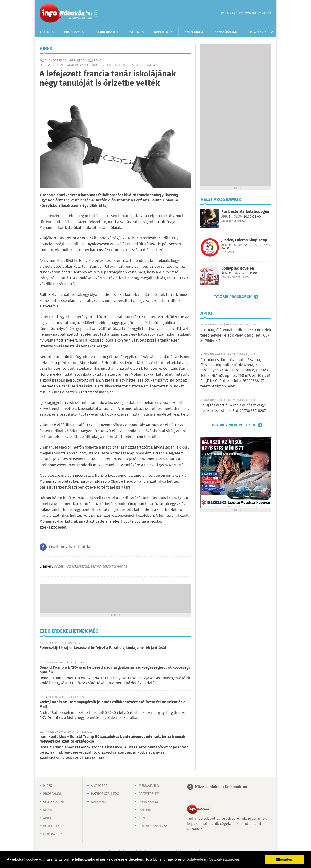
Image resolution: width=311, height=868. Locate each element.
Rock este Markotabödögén (245, 212)
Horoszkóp (52, 834)
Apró (47, 818)
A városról (100, 786)
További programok (233, 297)
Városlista (96, 13)
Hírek (45, 32)
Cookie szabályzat (154, 826)
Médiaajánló (149, 786)
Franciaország (77, 567)
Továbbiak (258, 32)
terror (96, 567)
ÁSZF (142, 818)
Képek (134, 32)
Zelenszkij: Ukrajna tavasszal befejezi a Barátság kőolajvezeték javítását (103, 648)
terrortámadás (115, 567)
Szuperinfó (194, 32)
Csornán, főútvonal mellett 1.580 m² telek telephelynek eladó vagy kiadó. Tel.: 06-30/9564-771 (236, 335)
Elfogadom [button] (284, 859)
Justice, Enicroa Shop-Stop (244, 240)
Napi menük (163, 32)
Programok (74, 32)
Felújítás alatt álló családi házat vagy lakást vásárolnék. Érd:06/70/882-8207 (233, 408)
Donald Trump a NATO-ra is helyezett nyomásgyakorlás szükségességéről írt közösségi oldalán (115, 670)
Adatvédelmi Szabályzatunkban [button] (214, 859)
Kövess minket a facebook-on (221, 787)
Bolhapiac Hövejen (238, 269)
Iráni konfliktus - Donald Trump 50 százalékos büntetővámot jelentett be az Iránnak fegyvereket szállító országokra (112, 739)
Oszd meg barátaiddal (70, 547)
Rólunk (145, 810)
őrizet (59, 567)
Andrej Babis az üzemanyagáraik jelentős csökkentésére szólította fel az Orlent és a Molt (113, 705)
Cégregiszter (107, 32)
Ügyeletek (51, 826)
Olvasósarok (226, 32)
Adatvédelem (149, 794)
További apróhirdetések (233, 425)
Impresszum (148, 802)
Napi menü (99, 802)
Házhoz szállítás (105, 794)
